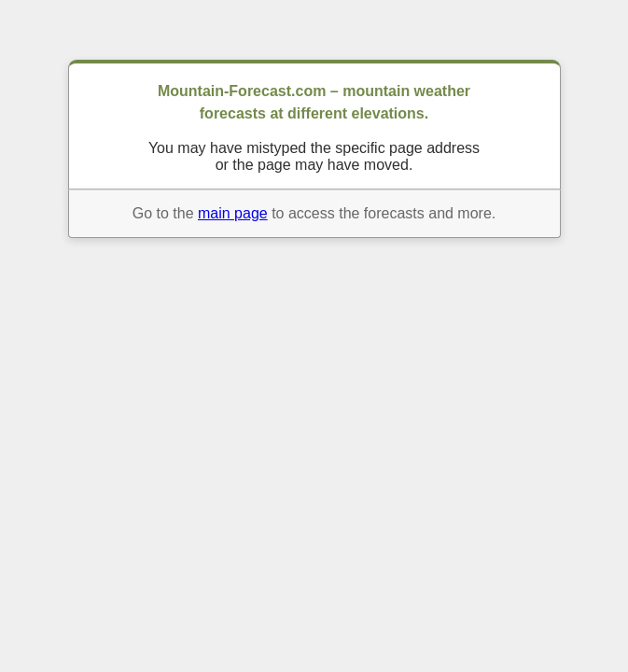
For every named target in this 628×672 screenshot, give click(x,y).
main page (233, 213)
